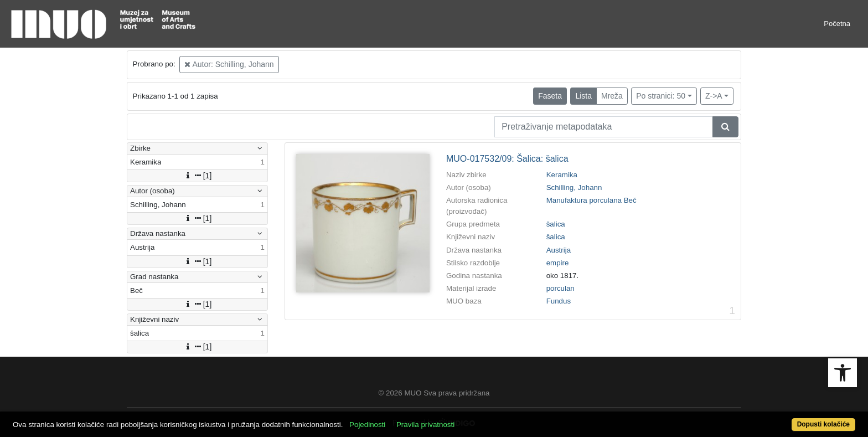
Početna (837, 24)
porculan (560, 288)
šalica (556, 224)
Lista (583, 96)
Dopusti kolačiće (823, 424)
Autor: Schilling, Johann (229, 64)
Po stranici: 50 (661, 96)
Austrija (559, 250)
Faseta (550, 96)
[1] (198, 176)
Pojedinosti (367, 425)
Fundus (559, 301)
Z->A (714, 96)
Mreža (612, 96)
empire (558, 263)
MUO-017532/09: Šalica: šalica (507, 159)
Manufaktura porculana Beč (591, 200)
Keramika (562, 175)
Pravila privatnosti (425, 425)
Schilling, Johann (574, 187)
